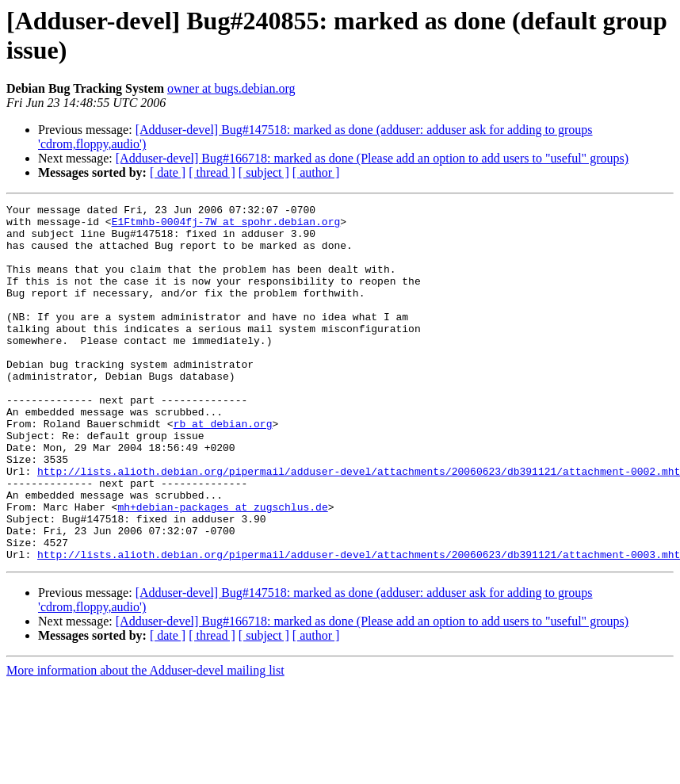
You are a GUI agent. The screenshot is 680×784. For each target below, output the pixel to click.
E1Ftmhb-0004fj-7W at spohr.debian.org (226, 226)
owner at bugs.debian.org (231, 88)
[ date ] (168, 172)
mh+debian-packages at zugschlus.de (222, 568)
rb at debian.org (223, 468)
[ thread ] (212, 172)
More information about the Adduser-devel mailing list (145, 742)
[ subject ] (264, 172)
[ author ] (316, 172)
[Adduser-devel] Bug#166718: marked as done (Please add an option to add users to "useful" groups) (372, 158)
